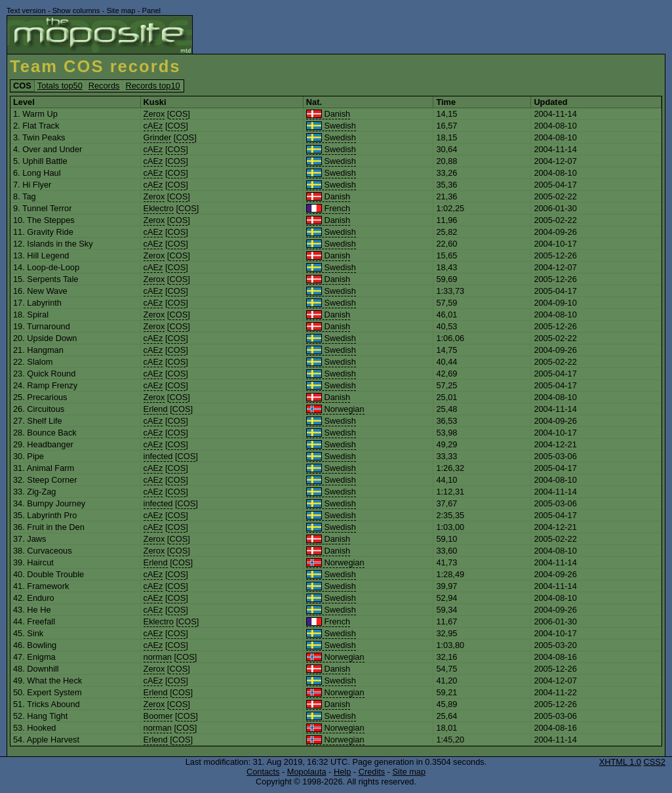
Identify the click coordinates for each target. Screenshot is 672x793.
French (328, 208)
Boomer (158, 716)
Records (104, 86)
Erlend (156, 409)
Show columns (76, 10)
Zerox (154, 114)
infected (158, 456)
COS (178, 114)
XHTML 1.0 (620, 762)
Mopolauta (307, 772)
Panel (151, 10)
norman (158, 657)
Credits (372, 772)
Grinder (158, 137)
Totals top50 (60, 86)
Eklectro (159, 208)
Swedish (331, 126)
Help (342, 772)
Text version (26, 10)
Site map (121, 10)
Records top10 (152, 86)
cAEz (153, 126)
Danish (328, 114)
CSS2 (655, 762)
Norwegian (335, 409)
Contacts (263, 772)
